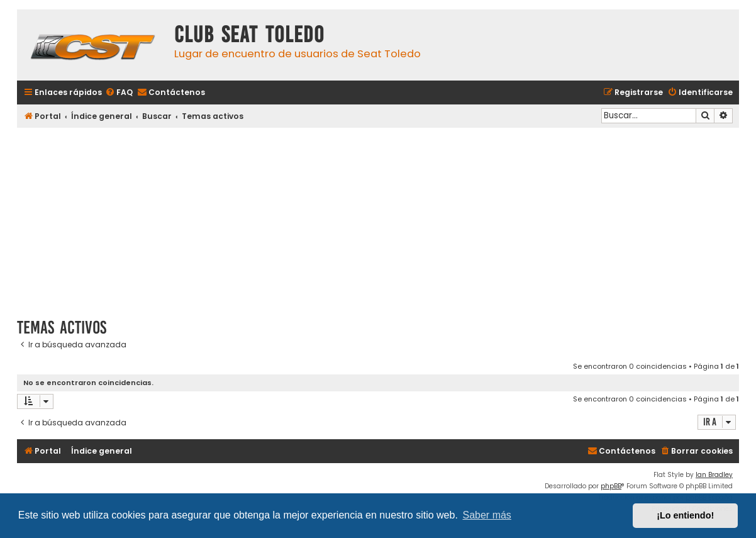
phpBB (611, 486)
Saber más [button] (487, 515)
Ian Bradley (714, 475)
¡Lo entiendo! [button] (685, 515)
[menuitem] (119, 93)
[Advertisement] (378, 218)
